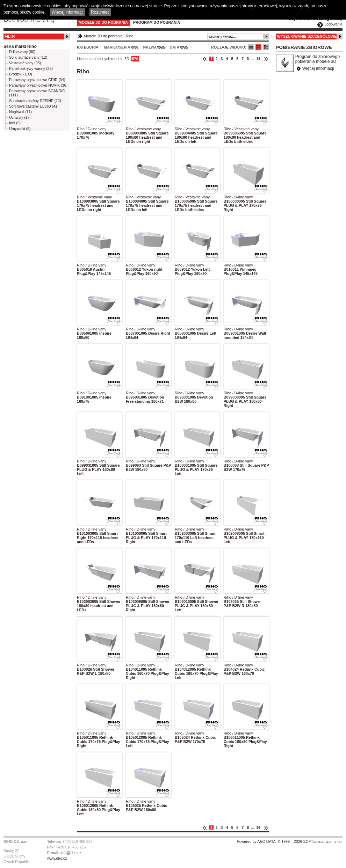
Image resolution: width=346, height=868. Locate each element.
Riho (130, 36)
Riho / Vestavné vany (143, 129)
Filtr (10, 36)
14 (258, 59)
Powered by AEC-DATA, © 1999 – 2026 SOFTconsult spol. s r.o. (290, 841)
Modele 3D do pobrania (103, 22)
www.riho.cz (57, 858)
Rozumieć (100, 12)
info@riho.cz (71, 853)
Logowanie (333, 24)
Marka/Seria (117, 47)
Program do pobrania (157, 22)
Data (175, 47)
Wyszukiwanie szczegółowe (307, 36)
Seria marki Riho (20, 46)
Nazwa (150, 47)
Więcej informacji (318, 68)
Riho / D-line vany (92, 129)
